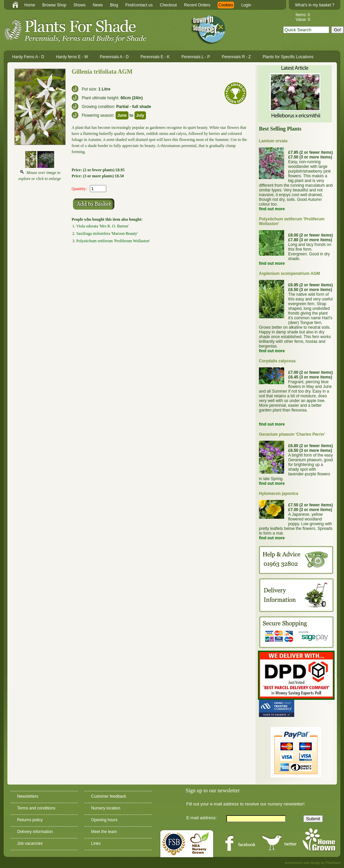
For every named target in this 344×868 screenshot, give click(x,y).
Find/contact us (139, 5)
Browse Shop (54, 5)
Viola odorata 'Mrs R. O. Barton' (103, 226)
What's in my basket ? (315, 5)
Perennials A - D (114, 57)
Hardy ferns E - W (72, 57)
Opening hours (104, 820)
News (98, 5)
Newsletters (28, 796)
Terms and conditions (36, 808)
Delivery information (35, 832)
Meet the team (104, 832)
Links (96, 843)
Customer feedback (109, 796)
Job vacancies (30, 843)
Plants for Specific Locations (288, 57)
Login (246, 5)
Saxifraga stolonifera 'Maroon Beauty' (107, 233)
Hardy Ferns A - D (28, 57)
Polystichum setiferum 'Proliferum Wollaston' (113, 241)
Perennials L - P (196, 57)
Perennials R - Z (236, 57)
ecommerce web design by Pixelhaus (313, 863)
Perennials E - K (155, 57)
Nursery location (106, 808)
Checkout (168, 5)
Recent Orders (197, 5)
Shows (79, 5)
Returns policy (30, 820)
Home (30, 5)
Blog (114, 5)
